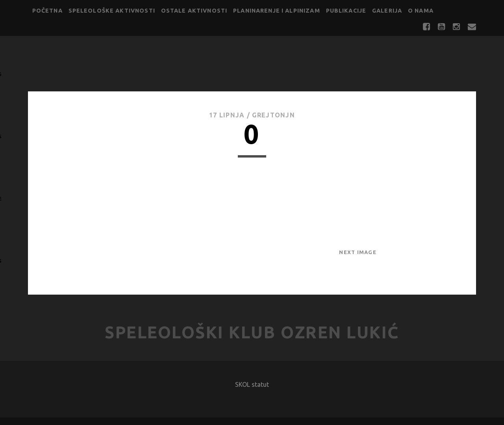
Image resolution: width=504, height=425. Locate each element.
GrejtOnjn (273, 115)
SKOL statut (252, 384)
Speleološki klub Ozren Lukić (252, 332)
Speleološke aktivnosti (112, 11)
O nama (421, 11)
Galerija (387, 11)
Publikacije (346, 11)
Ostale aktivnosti (194, 11)
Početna (47, 11)
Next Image (358, 252)
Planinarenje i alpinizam (277, 11)
